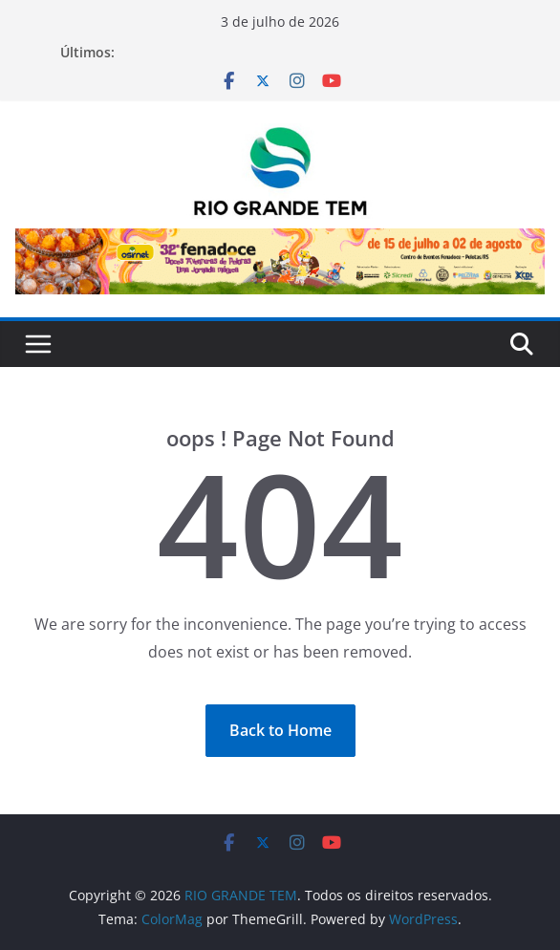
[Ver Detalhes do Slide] (280, 261)
